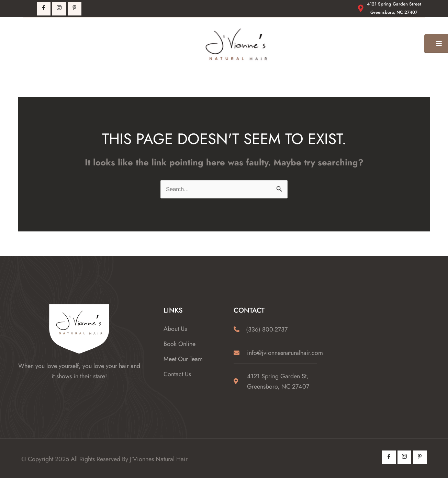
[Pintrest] (75, 9)
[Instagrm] (59, 9)
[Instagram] (404, 457)
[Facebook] (44, 9)
